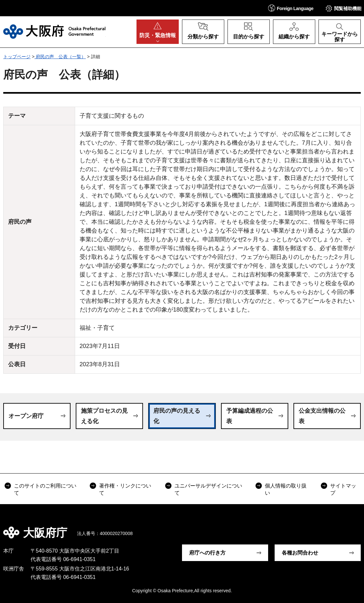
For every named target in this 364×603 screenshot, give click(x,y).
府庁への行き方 (207, 553)
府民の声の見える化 (177, 416)
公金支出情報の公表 (322, 416)
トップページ (17, 57)
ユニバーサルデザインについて (208, 489)
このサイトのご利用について (45, 489)
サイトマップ (343, 489)
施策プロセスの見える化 (104, 416)
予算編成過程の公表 (250, 416)
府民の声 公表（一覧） (60, 57)
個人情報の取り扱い (286, 489)
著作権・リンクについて (125, 489)
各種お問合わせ (300, 553)
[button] (291, 8)
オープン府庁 (26, 416)
